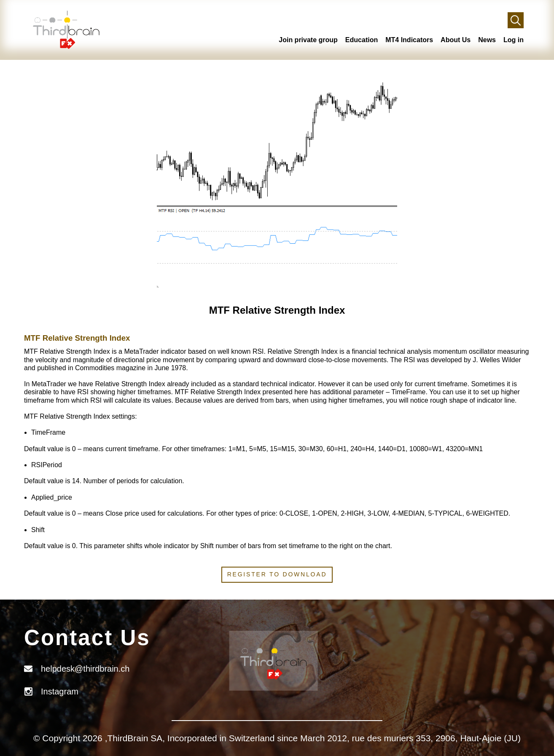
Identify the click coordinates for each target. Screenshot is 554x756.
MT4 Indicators (409, 40)
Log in (514, 40)
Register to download (277, 574)
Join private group (308, 40)
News (487, 40)
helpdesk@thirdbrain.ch (85, 669)
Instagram (60, 691)
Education (362, 40)
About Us (456, 40)
